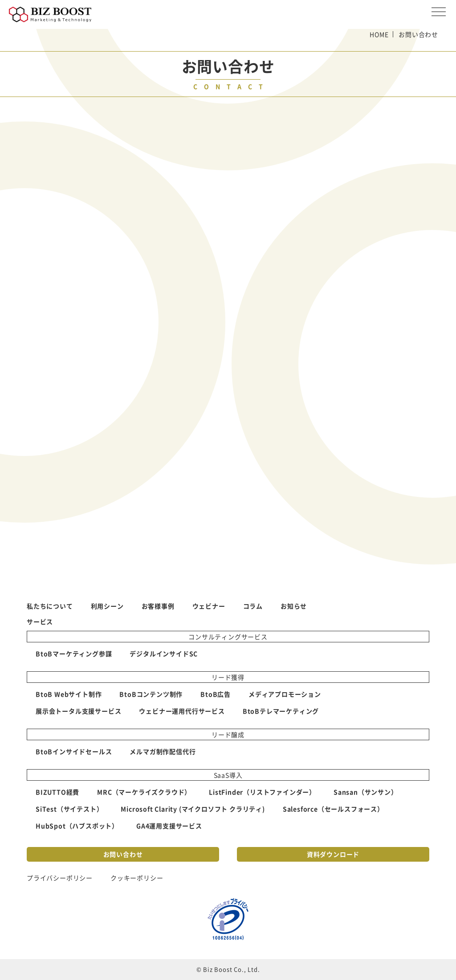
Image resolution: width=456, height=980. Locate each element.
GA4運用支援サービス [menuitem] (169, 826)
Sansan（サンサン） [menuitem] (366, 792)
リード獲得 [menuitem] (228, 677)
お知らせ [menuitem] (294, 606)
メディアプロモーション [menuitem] (285, 694)
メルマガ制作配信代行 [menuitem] (163, 751)
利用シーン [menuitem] (107, 606)
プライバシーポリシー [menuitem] (60, 878)
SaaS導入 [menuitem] (228, 775)
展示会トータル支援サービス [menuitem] (78, 711)
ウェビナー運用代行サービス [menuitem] (182, 711)
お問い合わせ (123, 854)
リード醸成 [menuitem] (228, 734)
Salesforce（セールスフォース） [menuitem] (333, 809)
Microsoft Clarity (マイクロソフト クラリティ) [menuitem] (193, 809)
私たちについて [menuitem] (50, 606)
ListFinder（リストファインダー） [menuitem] (262, 792)
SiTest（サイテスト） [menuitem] (69, 809)
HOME (379, 34)
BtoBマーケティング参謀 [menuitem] (74, 653)
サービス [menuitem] (40, 621)
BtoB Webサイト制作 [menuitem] (69, 694)
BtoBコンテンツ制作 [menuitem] (151, 694)
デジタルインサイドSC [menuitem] (164, 653)
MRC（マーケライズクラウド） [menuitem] (144, 792)
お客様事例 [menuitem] (158, 606)
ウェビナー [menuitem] (209, 606)
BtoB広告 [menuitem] (216, 694)
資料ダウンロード (333, 854)
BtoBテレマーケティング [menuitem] (281, 711)
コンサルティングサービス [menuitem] (228, 637)
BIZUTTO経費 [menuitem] (57, 792)
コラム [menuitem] (253, 606)
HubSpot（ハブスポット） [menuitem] (77, 826)
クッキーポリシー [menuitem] (137, 878)
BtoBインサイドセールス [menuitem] (74, 751)
